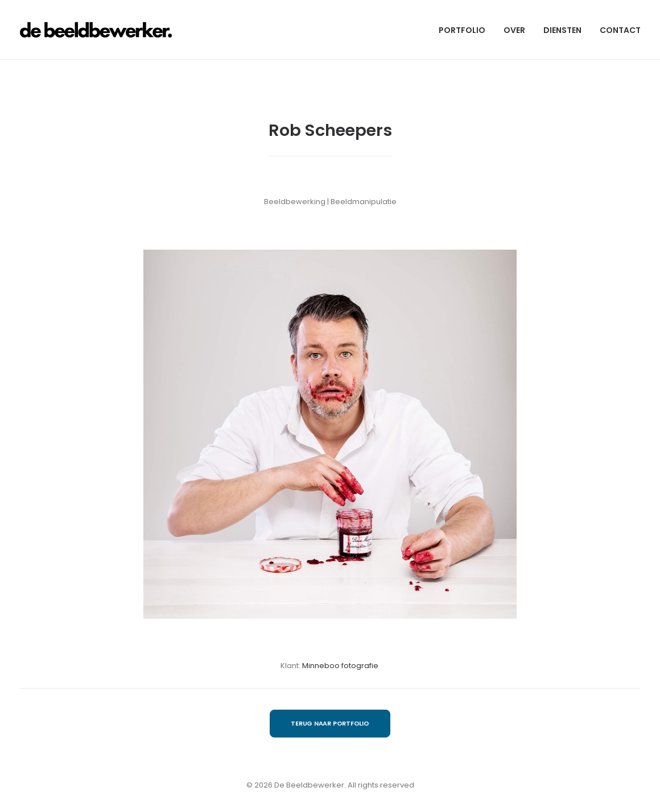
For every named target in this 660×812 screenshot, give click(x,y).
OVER (514, 30)
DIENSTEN (562, 30)
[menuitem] (466, 30)
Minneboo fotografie (341, 666)
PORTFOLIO (462, 30)
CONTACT (620, 30)
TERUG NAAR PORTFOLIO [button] (330, 723)
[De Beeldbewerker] (96, 30)
